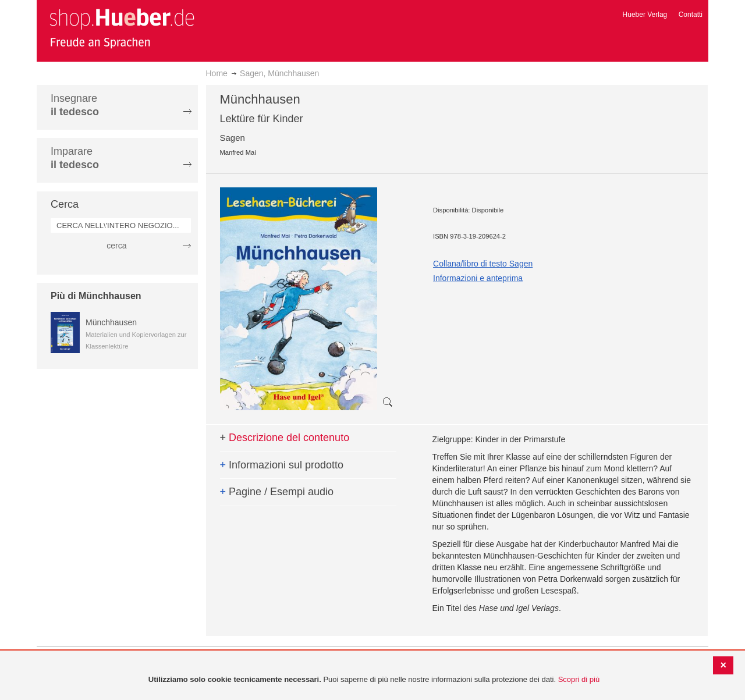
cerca (116, 246)
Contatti (691, 15)
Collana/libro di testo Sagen (483, 264)
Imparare (75, 158)
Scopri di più (579, 679)
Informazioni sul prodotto (282, 465)
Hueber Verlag (645, 15)
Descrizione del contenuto (285, 438)
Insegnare (75, 105)
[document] (374, 680)
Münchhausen (111, 322)
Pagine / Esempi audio (277, 492)
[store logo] (122, 28)
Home (217, 73)
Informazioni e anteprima (478, 278)
